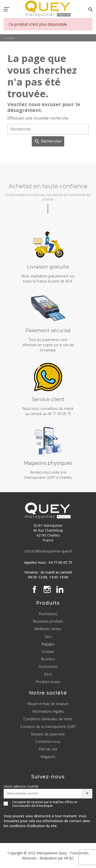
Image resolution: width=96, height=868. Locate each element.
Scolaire (48, 652)
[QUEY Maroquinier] (48, 9)
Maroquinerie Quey (52, 853)
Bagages (48, 644)
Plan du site (48, 749)
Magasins (48, 757)
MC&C (69, 858)
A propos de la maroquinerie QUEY (48, 727)
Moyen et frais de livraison (48, 704)
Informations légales (48, 711)
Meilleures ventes (48, 629)
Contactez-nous (48, 741)
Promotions (48, 614)
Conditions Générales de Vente (48, 719)
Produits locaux (48, 682)
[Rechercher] (48, 129)
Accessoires (48, 666)
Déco (48, 674)
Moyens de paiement (48, 734)
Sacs (48, 636)
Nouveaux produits (48, 621)
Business (48, 659)
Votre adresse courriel (21, 786)
